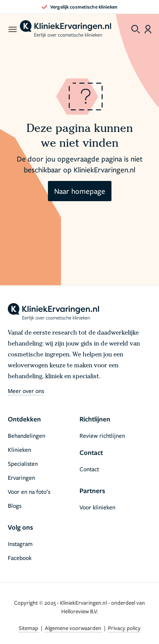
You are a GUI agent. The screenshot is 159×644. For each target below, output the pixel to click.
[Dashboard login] (148, 29)
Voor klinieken (97, 507)
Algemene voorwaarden (74, 628)
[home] (65, 29)
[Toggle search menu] (136, 29)
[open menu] (12, 29)
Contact (89, 469)
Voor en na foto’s (29, 491)
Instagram (20, 544)
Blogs (15, 505)
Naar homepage (80, 191)
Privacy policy (124, 628)
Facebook (20, 558)
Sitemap (29, 628)
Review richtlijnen (102, 435)
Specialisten (23, 463)
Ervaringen (21, 477)
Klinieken (19, 449)
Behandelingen (26, 435)
